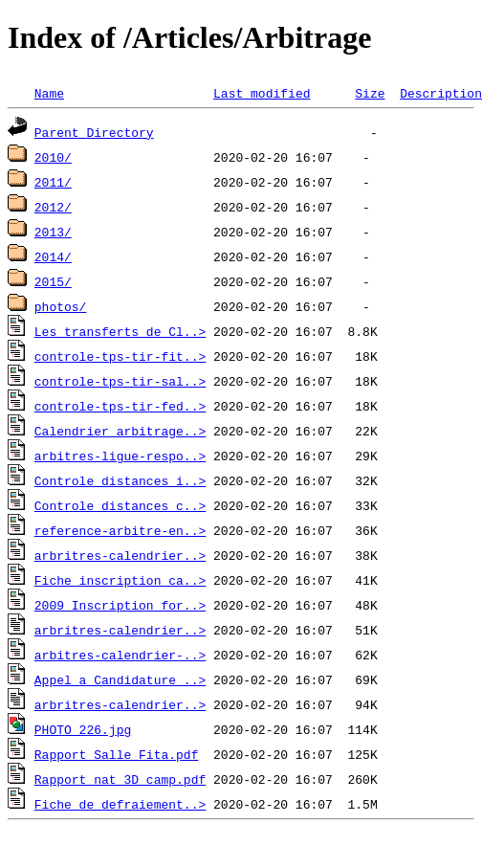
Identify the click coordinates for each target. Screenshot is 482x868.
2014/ (53, 256)
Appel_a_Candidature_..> (120, 679)
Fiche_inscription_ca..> (120, 580)
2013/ (53, 232)
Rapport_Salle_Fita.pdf (117, 754)
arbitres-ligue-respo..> (120, 456)
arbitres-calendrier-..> (120, 655)
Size (370, 93)
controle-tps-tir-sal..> (120, 381)
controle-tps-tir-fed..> (120, 406)
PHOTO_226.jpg (83, 729)
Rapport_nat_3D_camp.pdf (120, 779)
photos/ (61, 306)
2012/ (53, 207)
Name (49, 93)
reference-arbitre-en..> (120, 530)
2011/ (53, 182)
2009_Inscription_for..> (120, 605)
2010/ (53, 157)
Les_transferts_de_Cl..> (120, 331)
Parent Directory (94, 132)
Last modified (262, 93)
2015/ (53, 281)
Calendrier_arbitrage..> (120, 431)
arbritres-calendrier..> (120, 555)
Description (441, 93)
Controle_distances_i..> (120, 480)
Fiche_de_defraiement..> (120, 804)
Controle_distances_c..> (120, 505)
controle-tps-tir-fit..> (120, 356)
